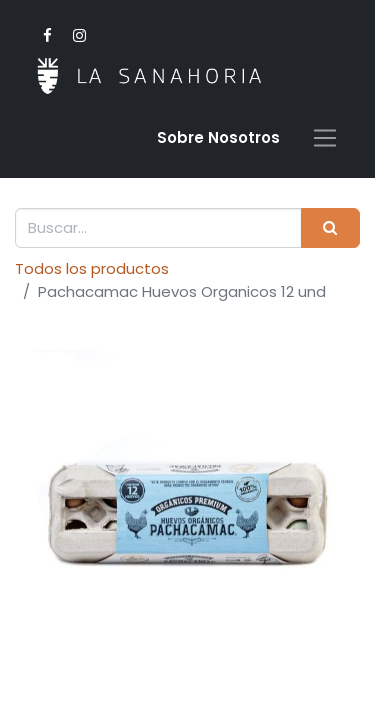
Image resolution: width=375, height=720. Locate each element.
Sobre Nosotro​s (218, 137)
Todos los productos (92, 268)
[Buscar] (330, 228)
